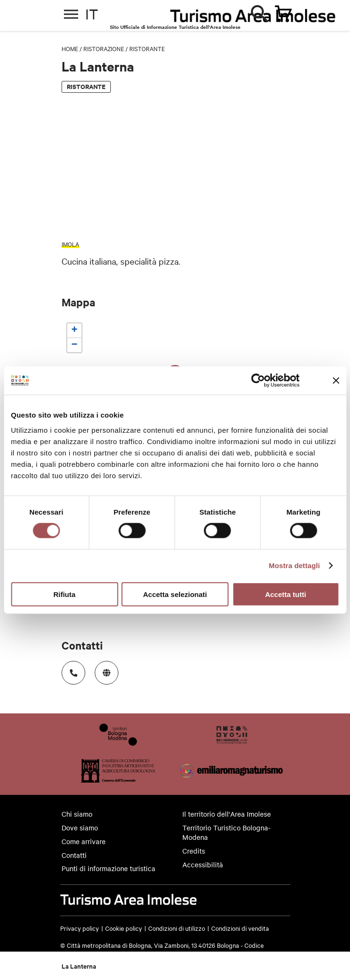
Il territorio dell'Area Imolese (227, 814)
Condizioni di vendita (240, 928)
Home (70, 48)
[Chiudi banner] (336, 381)
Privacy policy (80, 928)
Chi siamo (77, 814)
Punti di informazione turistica (108, 868)
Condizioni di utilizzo (177, 928)
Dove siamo (80, 828)
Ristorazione (104, 48)
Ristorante (147, 48)
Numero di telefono (70, 670)
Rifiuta (65, 594)
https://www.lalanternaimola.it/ (103, 670)
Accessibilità (203, 864)
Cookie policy (124, 928)
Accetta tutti (286, 594)
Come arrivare (84, 841)
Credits (194, 851)
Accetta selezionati (175, 594)
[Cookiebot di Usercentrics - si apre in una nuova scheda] (258, 381)
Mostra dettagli (294, 566)
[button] (74, 331)
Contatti (74, 855)
